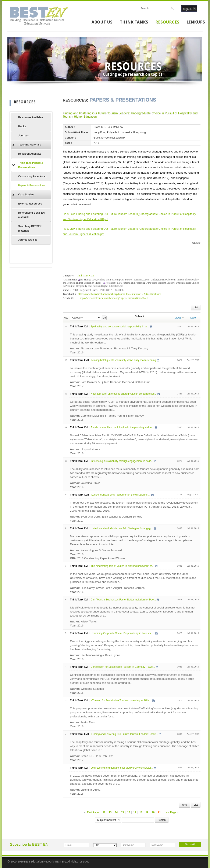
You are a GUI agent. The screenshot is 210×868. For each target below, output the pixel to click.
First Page (93, 812)
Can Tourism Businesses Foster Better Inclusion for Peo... (123, 600)
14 (116, 812)
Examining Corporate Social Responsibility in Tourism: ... (123, 633)
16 (129, 812)
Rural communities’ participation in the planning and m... (122, 427)
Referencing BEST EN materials (31, 215)
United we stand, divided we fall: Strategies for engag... (122, 528)
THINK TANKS (134, 22)
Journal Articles (28, 240)
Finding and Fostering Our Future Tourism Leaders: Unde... (125, 734)
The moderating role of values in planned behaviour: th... (122, 566)
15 (122, 812)
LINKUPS (196, 22)
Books (22, 126)
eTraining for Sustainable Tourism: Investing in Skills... (121, 700)
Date (193, 318)
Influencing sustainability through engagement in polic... (122, 461)
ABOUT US (102, 22)
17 (135, 812)
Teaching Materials (27, 145)
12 (104, 812)
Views (179, 318)
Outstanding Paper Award (33, 176)
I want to (196, 243)
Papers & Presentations (32, 185)
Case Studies (23, 195)
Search (162, 820)
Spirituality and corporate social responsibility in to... (120, 327)
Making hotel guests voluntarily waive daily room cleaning (124, 360)
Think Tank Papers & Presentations (28, 165)
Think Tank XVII (85, 276)
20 (153, 812)
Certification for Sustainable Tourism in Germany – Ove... (123, 667)
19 (147, 812)
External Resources (30, 204)
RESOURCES (167, 22)
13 (110, 812)
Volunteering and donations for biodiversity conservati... (122, 768)
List (196, 308)
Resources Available (31, 117)
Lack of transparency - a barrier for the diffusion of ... (121, 495)
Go (104, 318)
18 (141, 812)
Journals (24, 136)
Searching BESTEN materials (30, 229)
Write (185, 805)
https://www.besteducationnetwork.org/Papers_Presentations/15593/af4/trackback (120, 294)
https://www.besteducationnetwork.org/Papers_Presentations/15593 (114, 298)
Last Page (170, 812)
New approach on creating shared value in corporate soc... (124, 394)
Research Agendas (30, 154)
